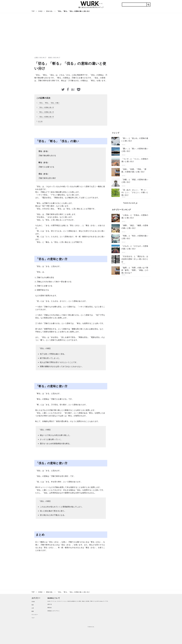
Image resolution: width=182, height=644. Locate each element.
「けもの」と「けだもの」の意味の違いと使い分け (135, 247)
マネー (33, 618)
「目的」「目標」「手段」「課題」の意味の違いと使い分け (134, 171)
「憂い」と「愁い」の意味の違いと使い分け (135, 150)
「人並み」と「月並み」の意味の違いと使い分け (135, 216)
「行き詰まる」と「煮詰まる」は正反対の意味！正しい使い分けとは (135, 259)
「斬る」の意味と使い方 (46, 112)
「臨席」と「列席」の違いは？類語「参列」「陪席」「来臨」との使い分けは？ (135, 270)
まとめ (40, 121)
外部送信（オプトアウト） (54, 611)
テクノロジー (35, 615)
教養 (33, 611)
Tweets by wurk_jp (130, 203)
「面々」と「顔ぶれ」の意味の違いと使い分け (135, 140)
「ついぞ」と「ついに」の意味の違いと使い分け (135, 160)
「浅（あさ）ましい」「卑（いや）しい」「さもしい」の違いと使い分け (135, 192)
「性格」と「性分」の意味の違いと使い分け (135, 237)
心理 (33, 608)
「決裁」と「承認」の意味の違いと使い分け (135, 181)
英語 (33, 605)
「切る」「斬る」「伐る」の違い (49, 103)
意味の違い (124, 145)
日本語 (33, 602)
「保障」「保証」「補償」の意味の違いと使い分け (135, 227)
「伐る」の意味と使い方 (46, 117)
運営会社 (50, 608)
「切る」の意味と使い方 (46, 107)
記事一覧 (50, 604)
